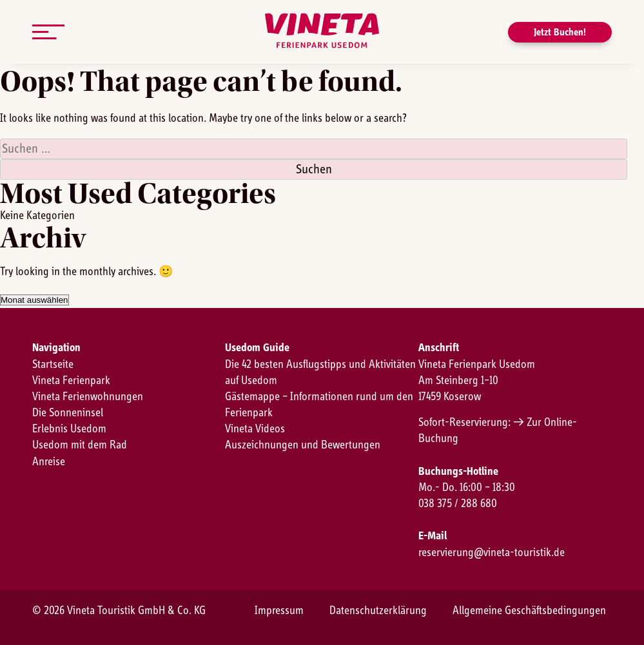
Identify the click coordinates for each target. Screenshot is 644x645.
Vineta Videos (255, 429)
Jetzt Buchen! (560, 32)
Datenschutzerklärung (378, 611)
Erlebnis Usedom (69, 429)
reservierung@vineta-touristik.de (492, 553)
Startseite (53, 365)
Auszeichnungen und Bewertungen (303, 445)
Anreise (49, 462)
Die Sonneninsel (68, 413)
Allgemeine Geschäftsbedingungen (529, 611)
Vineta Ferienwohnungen (88, 397)
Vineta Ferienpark (71, 381)
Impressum (279, 611)
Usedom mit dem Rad (80, 445)
